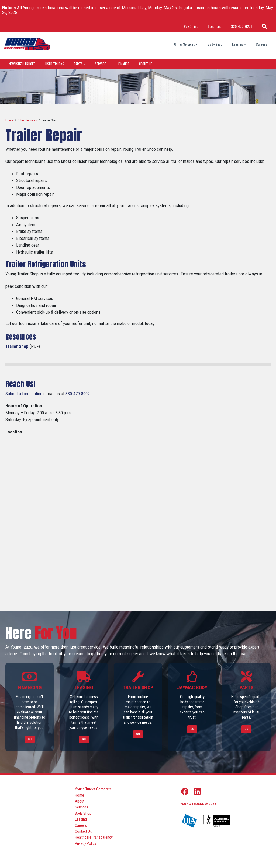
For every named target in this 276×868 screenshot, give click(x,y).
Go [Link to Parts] (246, 729)
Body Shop (215, 44)
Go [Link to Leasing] (84, 739)
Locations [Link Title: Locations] (215, 26)
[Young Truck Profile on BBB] (217, 821)
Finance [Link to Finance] (124, 64)
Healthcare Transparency (94, 837)
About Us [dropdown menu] (146, 64)
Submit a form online (24, 394)
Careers (261, 44)
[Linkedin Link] (197, 792)
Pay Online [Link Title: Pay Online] (191, 26)
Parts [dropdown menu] (78, 64)
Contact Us (83, 831)
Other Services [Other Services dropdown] (184, 44)
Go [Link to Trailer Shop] (138, 734)
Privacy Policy (86, 843)
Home (9, 120)
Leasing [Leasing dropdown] (237, 44)
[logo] (27, 44)
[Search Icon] (264, 26)
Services (82, 807)
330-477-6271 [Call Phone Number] (241, 26)
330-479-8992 (78, 394)
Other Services (27, 120)
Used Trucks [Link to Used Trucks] (55, 64)
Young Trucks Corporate (93, 789)
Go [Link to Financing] (30, 739)
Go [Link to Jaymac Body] (192, 729)
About (80, 801)
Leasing (81, 819)
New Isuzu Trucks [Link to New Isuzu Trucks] (22, 64)
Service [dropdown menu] (100, 64)
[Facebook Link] (185, 792)
